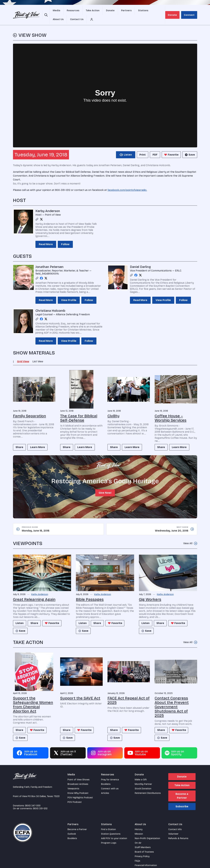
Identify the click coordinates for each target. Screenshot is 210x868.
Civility (113, 408)
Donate (176, 11)
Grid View (23, 354)
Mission (139, 827)
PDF (154, 147)
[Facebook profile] (41, 271)
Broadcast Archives (78, 777)
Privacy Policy (142, 849)
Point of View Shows (79, 773)
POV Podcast (75, 795)
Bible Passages (90, 593)
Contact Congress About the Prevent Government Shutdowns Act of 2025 (172, 700)
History (139, 822)
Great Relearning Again (34, 593)
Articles (105, 786)
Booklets (106, 777)
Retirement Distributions (148, 786)
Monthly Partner (143, 777)
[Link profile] (37, 212)
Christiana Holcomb (50, 303)
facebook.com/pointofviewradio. (127, 183)
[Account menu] (166, 11)
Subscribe (182, 800)
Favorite (170, 147)
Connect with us (110, 782)
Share (20, 440)
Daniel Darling (140, 259)
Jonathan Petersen (49, 259)
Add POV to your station (114, 831)
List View (38, 354)
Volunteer (173, 827)
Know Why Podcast (78, 786)
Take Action (182, 778)
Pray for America (110, 773)
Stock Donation (143, 782)
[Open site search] (45, 11)
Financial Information (146, 858)
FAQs (137, 854)
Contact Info (175, 822)
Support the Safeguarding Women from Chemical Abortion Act (33, 698)
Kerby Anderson (48, 204)
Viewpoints (73, 782)
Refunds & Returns (178, 831)
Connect (190, 11)
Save (189, 147)
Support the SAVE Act (80, 691)
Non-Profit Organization (147, 831)
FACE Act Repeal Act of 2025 (129, 693)
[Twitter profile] (41, 212)
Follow (65, 237)
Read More (46, 237)
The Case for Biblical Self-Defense (79, 411)
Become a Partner (182, 789)
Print (140, 147)
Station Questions (111, 827)
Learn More (40, 440)
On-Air (138, 836)
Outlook (72, 827)
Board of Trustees (144, 845)
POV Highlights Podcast (80, 791)
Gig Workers (150, 593)
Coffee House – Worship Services (171, 411)
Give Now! (105, 486)
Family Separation (30, 408)
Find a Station (108, 822)
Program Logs (109, 836)
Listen (20, 616)
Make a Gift (141, 773)
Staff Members (143, 840)
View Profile (69, 293)
